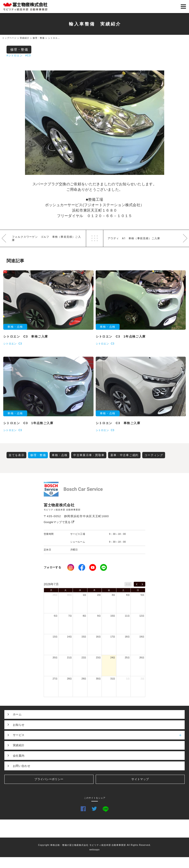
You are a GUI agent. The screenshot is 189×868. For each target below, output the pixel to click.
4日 (128, 595)
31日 (113, 679)
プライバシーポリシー (49, 779)
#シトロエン (15, 55)
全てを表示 (17, 455)
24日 (113, 658)
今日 (128, 584)
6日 (56, 616)
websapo (94, 850)
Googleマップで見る (59, 522)
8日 (85, 616)
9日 (99, 616)
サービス (99, 735)
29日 (55, 595)
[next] (142, 584)
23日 (98, 658)
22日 (84, 658)
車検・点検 (60, 455)
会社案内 (19, 756)
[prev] (137, 584)
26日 (142, 658)
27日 (55, 679)
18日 (127, 637)
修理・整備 (19, 49)
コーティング (154, 455)
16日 (98, 637)
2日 (99, 595)
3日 (113, 595)
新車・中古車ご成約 (125, 455)
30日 (69, 595)
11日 (127, 616)
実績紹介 (19, 745)
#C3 (28, 55)
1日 (85, 595)
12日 (142, 616)
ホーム (17, 714)
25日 (127, 658)
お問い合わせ (22, 766)
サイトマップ (140, 779)
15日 (84, 637)
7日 (70, 616)
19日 (142, 637)
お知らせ (19, 725)
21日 (69, 658)
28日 (69, 679)
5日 (142, 595)
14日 (69, 637)
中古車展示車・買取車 (89, 455)
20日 (55, 658)
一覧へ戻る (95, 238)
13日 (55, 637)
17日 (113, 637)
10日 (113, 616)
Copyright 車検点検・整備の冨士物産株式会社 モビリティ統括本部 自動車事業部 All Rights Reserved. (94, 845)
